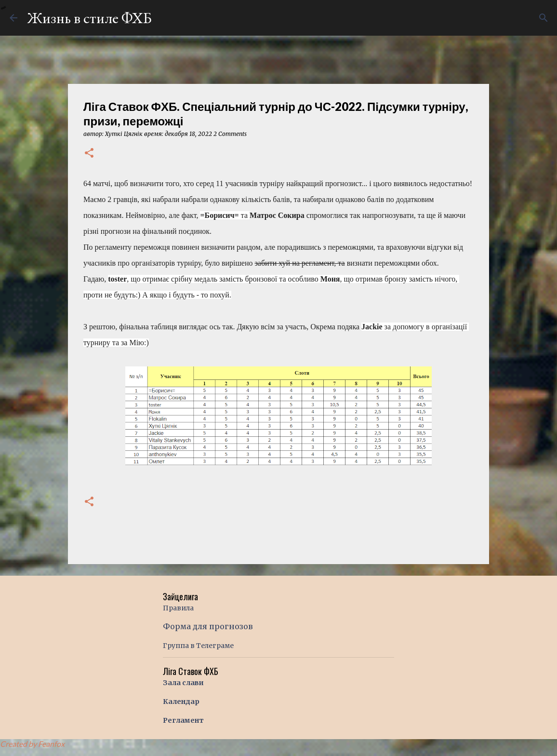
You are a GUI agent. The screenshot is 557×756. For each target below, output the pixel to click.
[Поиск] (544, 18)
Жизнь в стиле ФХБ (89, 18)
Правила (178, 608)
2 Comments (230, 134)
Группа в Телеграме (198, 646)
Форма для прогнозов (208, 626)
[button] (89, 154)
